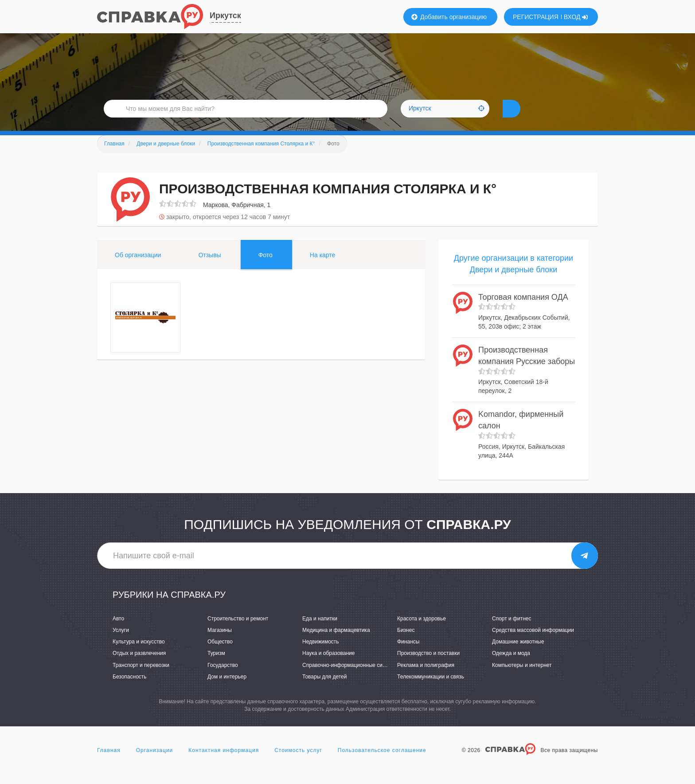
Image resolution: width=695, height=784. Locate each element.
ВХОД (576, 17)
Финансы (408, 655)
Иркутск (225, 16)
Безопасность (130, 690)
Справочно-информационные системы (350, 678)
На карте (323, 268)
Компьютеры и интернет (522, 678)
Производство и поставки (428, 666)
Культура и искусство (139, 655)
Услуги (121, 643)
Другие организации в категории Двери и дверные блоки (513, 277)
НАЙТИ (527, 117)
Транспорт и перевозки (141, 678)
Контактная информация (224, 764)
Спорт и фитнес (512, 632)
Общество (220, 655)
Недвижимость (321, 655)
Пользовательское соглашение (382, 764)
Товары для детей (324, 690)
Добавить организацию (449, 17)
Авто (118, 632)
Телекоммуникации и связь (431, 690)
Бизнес (406, 643)
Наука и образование (328, 666)
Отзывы (209, 268)
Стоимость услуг (298, 764)
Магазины (220, 643)
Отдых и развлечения (139, 666)
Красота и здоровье (422, 632)
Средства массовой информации (533, 643)
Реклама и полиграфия (426, 678)
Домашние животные (518, 655)
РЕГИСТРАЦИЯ (536, 17)
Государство (223, 678)
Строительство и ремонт (238, 632)
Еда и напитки (320, 632)
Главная (109, 764)
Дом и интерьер (227, 690)
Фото (266, 268)
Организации (155, 764)
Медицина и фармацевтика (336, 643)
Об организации (138, 268)
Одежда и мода (511, 666)
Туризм (216, 666)
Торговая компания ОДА (523, 310)
